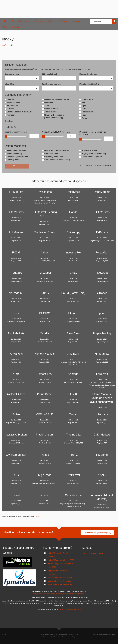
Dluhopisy (49, 102)
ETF (83, 102)
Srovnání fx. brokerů (21, 21)
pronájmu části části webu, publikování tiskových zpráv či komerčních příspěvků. (59, 594)
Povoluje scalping (90, 150)
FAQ (5, 27)
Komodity (11, 115)
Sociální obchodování (52, 84)
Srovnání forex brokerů (47, 635)
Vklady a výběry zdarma (17, 157)
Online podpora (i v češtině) (57, 150)
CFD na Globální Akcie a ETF (20, 112)
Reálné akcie (87, 112)
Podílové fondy (51, 109)
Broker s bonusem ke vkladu (60, 581)
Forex (84, 118)
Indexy (10, 121)
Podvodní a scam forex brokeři (60, 584)
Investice (76, 21)
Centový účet (13, 160)
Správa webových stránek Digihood (105, 635)
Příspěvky (63, 21)
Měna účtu (9, 84)
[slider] (6, 136)
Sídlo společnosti (50, 74)
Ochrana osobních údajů (51, 637)
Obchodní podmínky (68, 637)
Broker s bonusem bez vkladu (60, 577)
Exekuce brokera (12, 74)
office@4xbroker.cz (96, 554)
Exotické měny (13, 102)
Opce (84, 106)
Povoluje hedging (15, 154)
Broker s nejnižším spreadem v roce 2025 (61, 565)
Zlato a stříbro (51, 112)
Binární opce (87, 99)
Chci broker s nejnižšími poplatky (97, 533)
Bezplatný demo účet (54, 157)
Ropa (84, 115)
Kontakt (15, 27)
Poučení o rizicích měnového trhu (70, 609)
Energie (10, 99)
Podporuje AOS (51, 154)
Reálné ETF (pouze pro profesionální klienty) (54, 116)
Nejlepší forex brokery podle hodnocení (59, 572)
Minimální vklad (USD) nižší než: (56, 132)
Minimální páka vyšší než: (16, 132)
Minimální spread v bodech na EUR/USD (93, 133)
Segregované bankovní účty (94, 154)
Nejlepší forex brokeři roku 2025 (61, 560)
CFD (84, 109)
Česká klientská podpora (93, 157)
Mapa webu (74, 635)
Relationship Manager (16, 150)
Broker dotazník (63, 635)
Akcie (47, 106)
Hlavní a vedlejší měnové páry (58, 99)
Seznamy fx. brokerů (44, 21)
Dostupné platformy (88, 74)
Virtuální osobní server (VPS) (57, 160)
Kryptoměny (12, 106)
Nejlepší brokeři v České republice (58, 555)
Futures (10, 109)
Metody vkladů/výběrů (89, 84)
